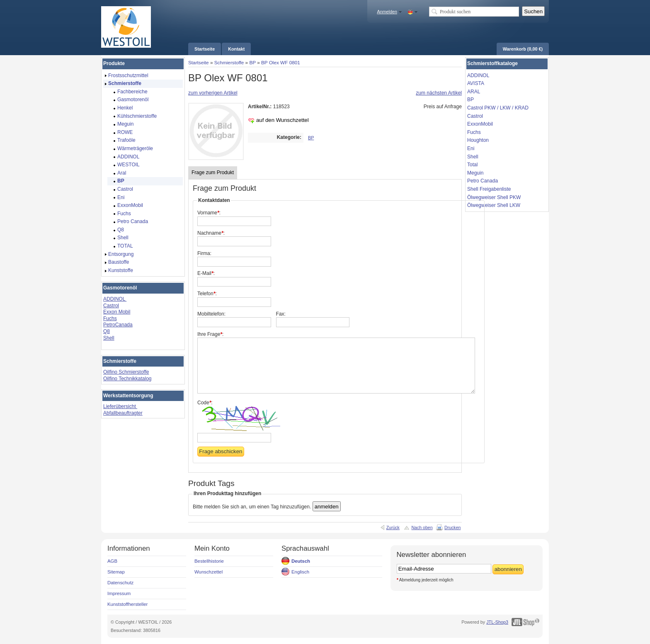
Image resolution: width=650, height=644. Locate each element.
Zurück (393, 527)
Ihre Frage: (210, 334)
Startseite (199, 62)
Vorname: (209, 213)
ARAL (474, 92)
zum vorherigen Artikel (213, 93)
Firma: (204, 253)
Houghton (478, 140)
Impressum (119, 593)
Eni (471, 148)
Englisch (300, 572)
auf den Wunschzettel (283, 120)
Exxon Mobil (117, 312)
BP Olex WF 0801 (281, 62)
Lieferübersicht (120, 406)
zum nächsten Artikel (439, 93)
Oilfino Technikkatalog (127, 379)
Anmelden (387, 12)
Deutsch (301, 561)
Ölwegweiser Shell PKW (494, 197)
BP (252, 62)
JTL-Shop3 (497, 622)
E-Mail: (206, 273)
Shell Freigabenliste (489, 189)
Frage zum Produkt (213, 173)
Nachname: (211, 233)
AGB (112, 561)
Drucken (452, 527)
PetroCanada (118, 325)
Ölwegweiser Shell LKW (494, 205)
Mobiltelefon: (211, 314)
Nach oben (422, 527)
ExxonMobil (480, 124)
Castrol (111, 306)
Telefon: (207, 294)
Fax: (281, 314)
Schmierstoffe (229, 62)
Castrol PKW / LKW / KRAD (498, 108)
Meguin (475, 173)
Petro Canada (483, 181)
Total (472, 165)
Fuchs (110, 318)
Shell (109, 338)
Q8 (107, 331)
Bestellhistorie (209, 561)
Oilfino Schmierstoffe (126, 372)
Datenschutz (120, 583)
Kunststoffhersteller (127, 604)
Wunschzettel (209, 572)
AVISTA (476, 83)
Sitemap (116, 572)
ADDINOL (115, 299)
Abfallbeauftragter (123, 413)
